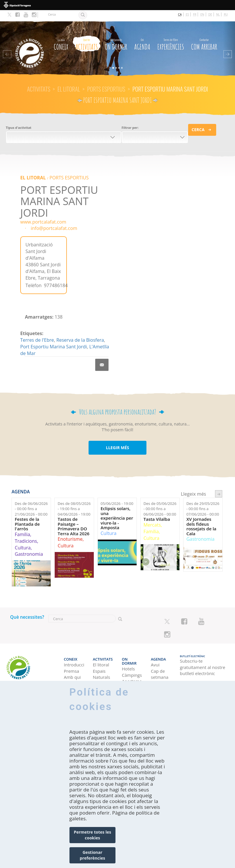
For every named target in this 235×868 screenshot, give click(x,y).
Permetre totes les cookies (92, 835)
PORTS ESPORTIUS (106, 78)
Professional (74, 674)
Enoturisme (70, 528)
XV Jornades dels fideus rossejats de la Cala (201, 515)
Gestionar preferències (93, 855)
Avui (155, 650)
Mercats (152, 514)
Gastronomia (29, 543)
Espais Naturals (102, 659)
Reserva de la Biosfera (80, 329)
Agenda (142, 32)
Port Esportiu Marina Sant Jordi (54, 335)
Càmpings (132, 656)
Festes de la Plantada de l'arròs (27, 513)
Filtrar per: (130, 116)
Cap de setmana (160, 659)
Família (22, 523)
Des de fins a (31, 498)
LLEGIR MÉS (117, 436)
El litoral (69, 78)
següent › (219, 483)
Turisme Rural (101, 671)
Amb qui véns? (72, 665)
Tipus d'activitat (19, 116)
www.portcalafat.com (43, 210)
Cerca (198, 118)
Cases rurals (128, 671)
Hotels (128, 650)
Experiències (171, 32)
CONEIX (61, 32)
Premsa (72, 656)
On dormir (116, 32)
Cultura (23, 536)
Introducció (74, 650)
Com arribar (204, 32)
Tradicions (26, 530)
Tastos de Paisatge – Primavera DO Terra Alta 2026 (74, 515)
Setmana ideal (160, 671)
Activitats (87, 32)
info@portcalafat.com (54, 217)
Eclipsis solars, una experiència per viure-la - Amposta (117, 507)
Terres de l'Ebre (37, 329)
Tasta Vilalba (157, 508)
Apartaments (132, 662)
